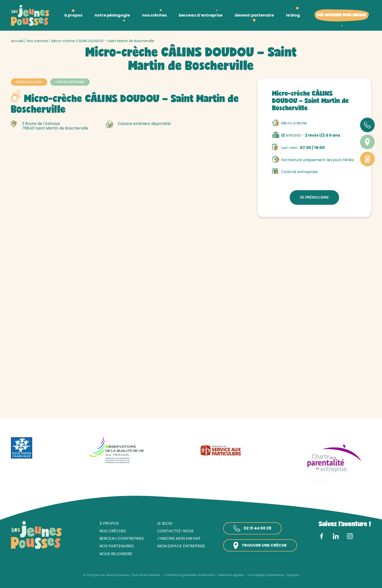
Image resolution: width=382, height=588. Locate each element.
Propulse (293, 575)
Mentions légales (231, 575)
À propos (109, 523)
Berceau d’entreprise (122, 538)
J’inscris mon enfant (179, 538)
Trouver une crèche (260, 546)
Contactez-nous (175, 531)
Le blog (165, 523)
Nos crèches (38, 41)
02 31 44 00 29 (252, 528)
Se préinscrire (314, 197)
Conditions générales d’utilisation (190, 575)
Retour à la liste (29, 82)
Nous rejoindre (116, 554)
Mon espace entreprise (181, 546)
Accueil (17, 41)
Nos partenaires (117, 546)
